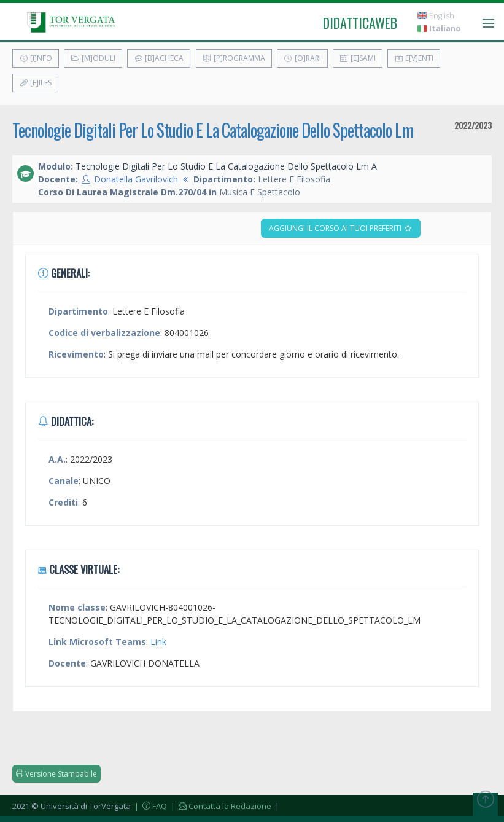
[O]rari (302, 58)
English (436, 16)
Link (158, 642)
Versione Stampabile (56, 774)
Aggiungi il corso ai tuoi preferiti (341, 228)
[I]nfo (36, 58)
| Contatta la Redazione (220, 806)
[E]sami (358, 58)
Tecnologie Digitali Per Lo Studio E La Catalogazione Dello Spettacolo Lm (213, 130)
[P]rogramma (234, 58)
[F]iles (35, 83)
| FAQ (150, 806)
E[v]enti (414, 58)
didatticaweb (360, 23)
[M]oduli (93, 58)
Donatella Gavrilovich (136, 179)
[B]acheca (159, 58)
